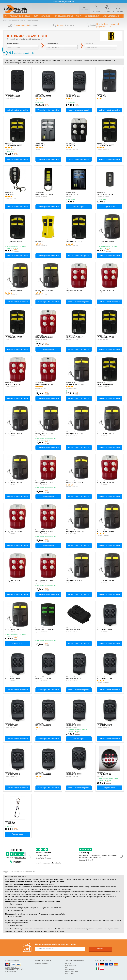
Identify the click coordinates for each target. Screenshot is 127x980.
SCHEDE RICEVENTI (92, 16)
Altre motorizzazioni (112, 16)
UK (111, 964)
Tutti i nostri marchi (43, 16)
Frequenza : (89, 43)
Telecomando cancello (20, 16)
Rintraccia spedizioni (42, 964)
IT (97, 969)
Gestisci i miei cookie (72, 971)
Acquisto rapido (79, 207)
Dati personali (70, 969)
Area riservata (70, 973)
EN (107, 964)
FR (97, 964)
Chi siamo (68, 964)
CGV (67, 967)
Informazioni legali (71, 965)
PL (102, 969)
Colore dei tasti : (52, 43)
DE (102, 964)
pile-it (79, 16)
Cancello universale (64, 16)
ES (116, 964)
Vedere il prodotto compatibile (17, 110)
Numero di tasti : (13, 43)
